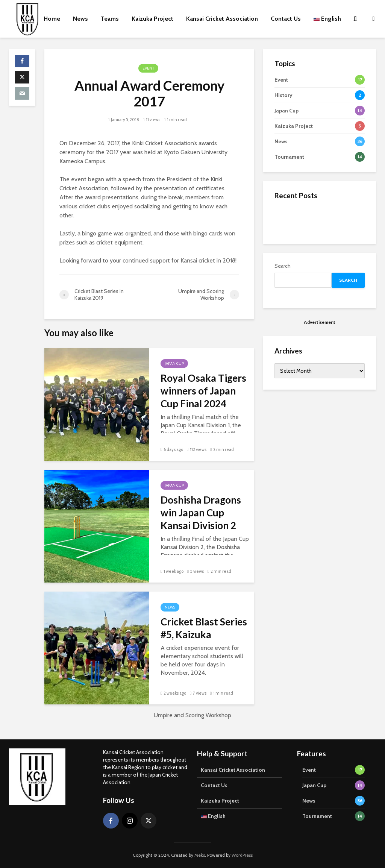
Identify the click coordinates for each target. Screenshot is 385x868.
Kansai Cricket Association (222, 19)
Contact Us (286, 19)
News (80, 19)
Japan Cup (174, 363)
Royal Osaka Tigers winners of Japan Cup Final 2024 (203, 391)
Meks (200, 855)
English (327, 19)
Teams (110, 19)
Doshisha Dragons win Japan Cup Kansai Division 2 (201, 513)
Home (52, 19)
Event (148, 68)
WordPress (242, 855)
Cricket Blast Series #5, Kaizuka (204, 628)
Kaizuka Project (152, 19)
